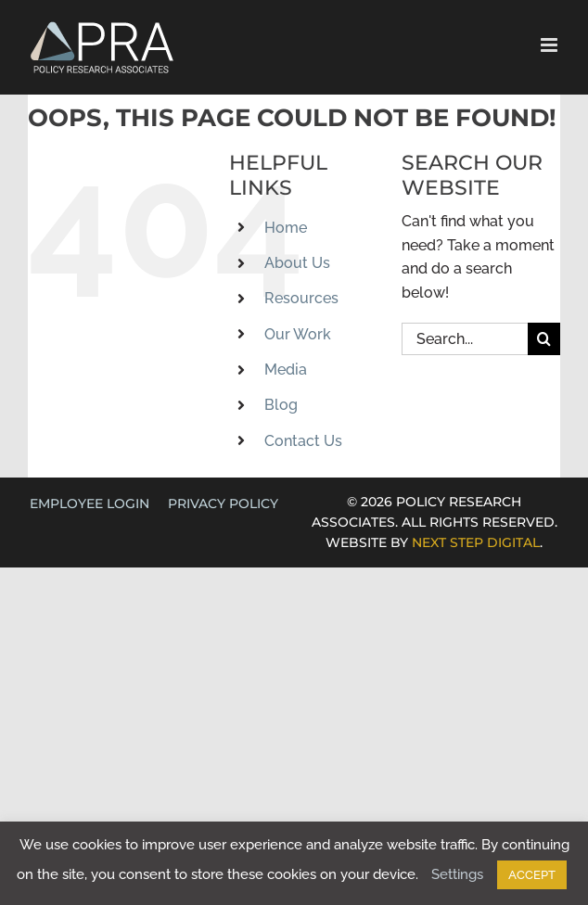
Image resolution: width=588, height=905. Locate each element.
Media (286, 370)
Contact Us (303, 441)
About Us (297, 263)
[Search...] (465, 339)
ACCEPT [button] (532, 875)
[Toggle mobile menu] (550, 45)
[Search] (544, 339)
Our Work (298, 334)
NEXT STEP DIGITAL (476, 542)
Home (286, 228)
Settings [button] (457, 874)
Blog (281, 405)
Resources (301, 298)
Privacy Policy (223, 503)
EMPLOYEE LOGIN (89, 503)
